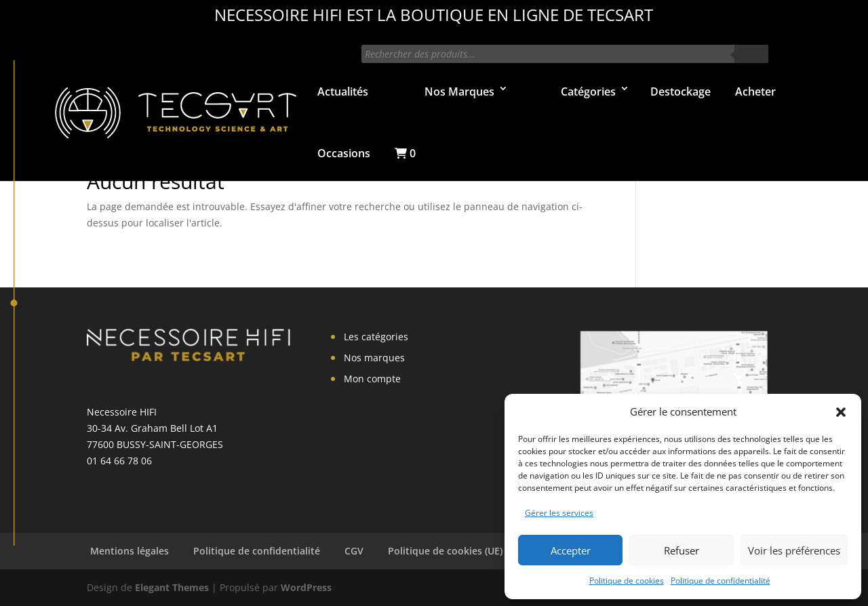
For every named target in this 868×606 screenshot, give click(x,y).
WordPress (306, 587)
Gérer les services (559, 513)
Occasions (344, 153)
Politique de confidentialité (721, 581)
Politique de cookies (627, 581)
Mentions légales (130, 551)
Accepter (571, 550)
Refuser (682, 550)
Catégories (588, 92)
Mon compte (372, 379)
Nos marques (374, 358)
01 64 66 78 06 (119, 461)
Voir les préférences (794, 550)
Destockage (680, 92)
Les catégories (376, 337)
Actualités (343, 92)
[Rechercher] (751, 54)
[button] (841, 412)
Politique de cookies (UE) (445, 551)
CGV (354, 551)
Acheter (755, 92)
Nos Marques (459, 92)
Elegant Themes (172, 587)
